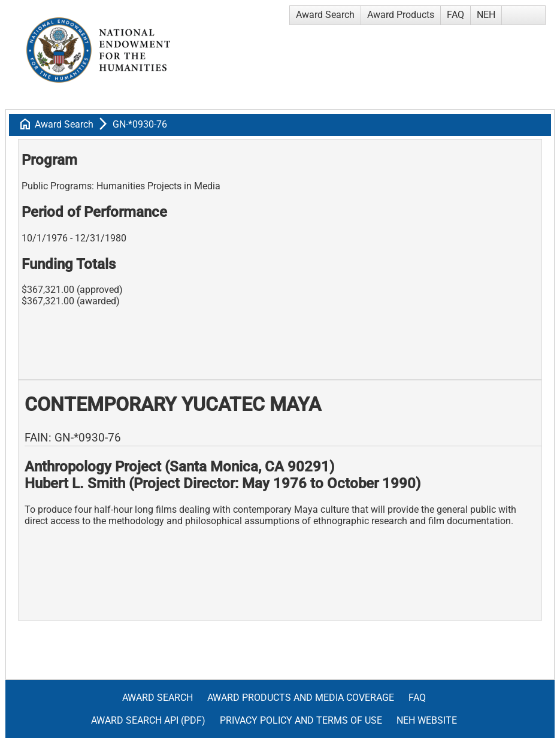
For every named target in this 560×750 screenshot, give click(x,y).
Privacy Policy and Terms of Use (301, 720)
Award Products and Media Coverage (301, 698)
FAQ (455, 15)
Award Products (401, 15)
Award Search (325, 15)
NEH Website (427, 720)
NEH (486, 15)
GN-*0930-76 (140, 124)
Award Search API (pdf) (148, 720)
